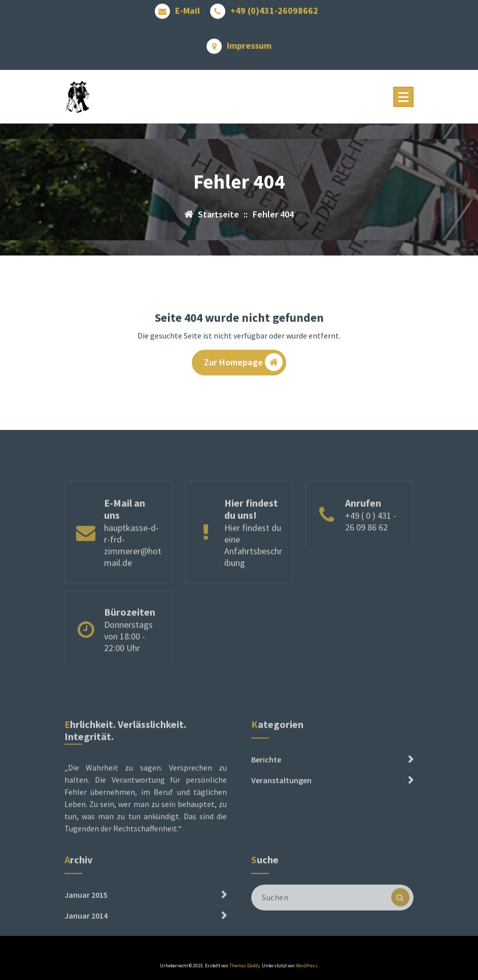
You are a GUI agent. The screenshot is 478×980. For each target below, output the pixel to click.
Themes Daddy (245, 966)
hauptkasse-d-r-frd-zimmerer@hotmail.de (133, 569)
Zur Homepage (243, 364)
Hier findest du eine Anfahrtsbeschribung (253, 569)
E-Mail (187, 9)
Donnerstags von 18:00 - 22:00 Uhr (128, 655)
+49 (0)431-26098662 (274, 9)
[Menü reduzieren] (403, 97)
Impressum (249, 44)
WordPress (307, 966)
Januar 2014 (86, 932)
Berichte (266, 788)
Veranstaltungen (281, 809)
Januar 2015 (86, 912)
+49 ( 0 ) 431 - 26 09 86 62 (371, 545)
